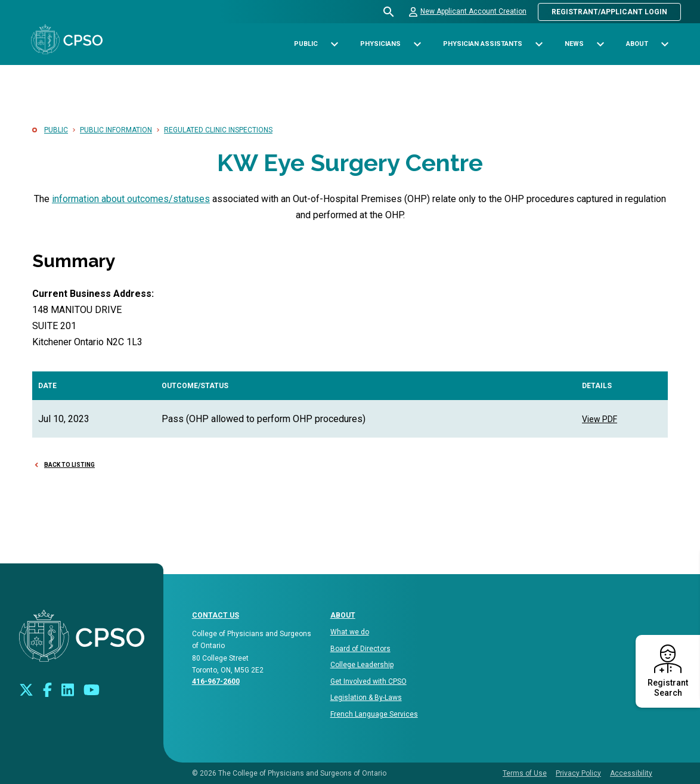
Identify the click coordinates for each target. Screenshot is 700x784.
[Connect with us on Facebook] (47, 689)
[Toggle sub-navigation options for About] (665, 44)
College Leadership (362, 665)
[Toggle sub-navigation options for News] (600, 44)
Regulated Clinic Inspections (218, 130)
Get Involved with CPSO (368, 681)
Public (56, 130)
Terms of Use (525, 773)
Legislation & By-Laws (366, 698)
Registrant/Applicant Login (609, 12)
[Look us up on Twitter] (26, 689)
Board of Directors (360, 649)
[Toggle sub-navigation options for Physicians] (417, 44)
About (343, 615)
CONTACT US (216, 615)
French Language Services (374, 714)
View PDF (600, 419)
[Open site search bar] (389, 12)
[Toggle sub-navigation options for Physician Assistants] (539, 44)
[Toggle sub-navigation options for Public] (334, 44)
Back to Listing (69, 465)
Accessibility (631, 773)
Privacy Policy (578, 773)
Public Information (116, 130)
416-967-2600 (216, 681)
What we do (350, 632)
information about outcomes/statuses (131, 199)
